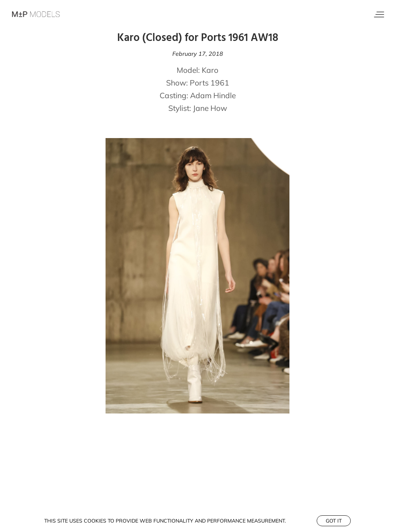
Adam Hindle (213, 95)
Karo (210, 70)
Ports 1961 (209, 83)
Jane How (210, 108)
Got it (334, 521)
